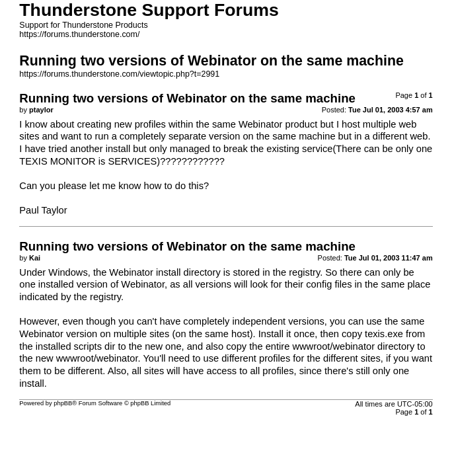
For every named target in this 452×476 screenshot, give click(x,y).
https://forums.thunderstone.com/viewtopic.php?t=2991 (119, 74)
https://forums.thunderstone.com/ (79, 34)
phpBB (63, 403)
